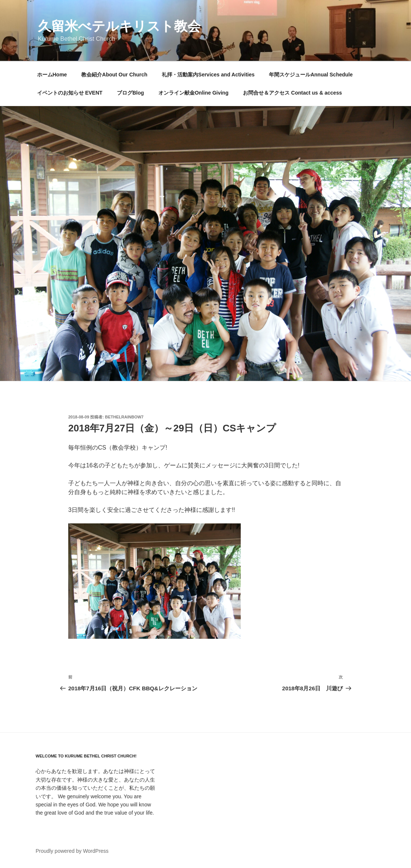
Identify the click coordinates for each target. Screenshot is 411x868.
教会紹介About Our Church (114, 75)
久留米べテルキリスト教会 (119, 26)
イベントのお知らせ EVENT (70, 93)
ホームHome (52, 75)
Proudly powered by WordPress (72, 851)
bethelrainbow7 (124, 417)
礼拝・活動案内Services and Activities (208, 75)
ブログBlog (130, 93)
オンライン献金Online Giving (193, 93)
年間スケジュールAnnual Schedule (311, 75)
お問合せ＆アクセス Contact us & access (292, 93)
